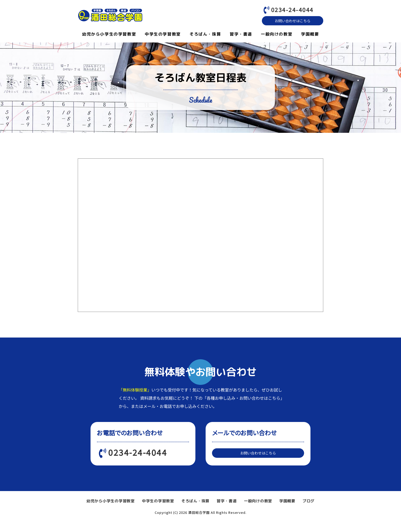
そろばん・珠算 (205, 35)
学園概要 (310, 35)
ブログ (309, 512)
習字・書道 (241, 35)
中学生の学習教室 (163, 35)
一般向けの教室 (277, 35)
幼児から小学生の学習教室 (109, 35)
